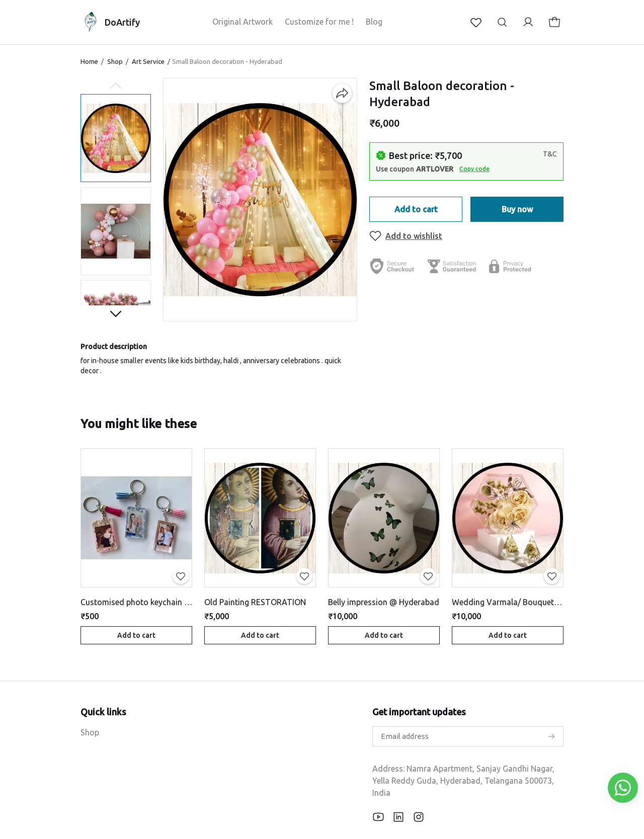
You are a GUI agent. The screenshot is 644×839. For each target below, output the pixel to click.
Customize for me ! (319, 22)
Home (89, 61)
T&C (550, 154)
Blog (374, 22)
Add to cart (416, 209)
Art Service (148, 61)
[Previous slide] (116, 86)
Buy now (517, 209)
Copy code (474, 169)
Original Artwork (243, 22)
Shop (115, 61)
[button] (116, 138)
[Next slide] (116, 313)
